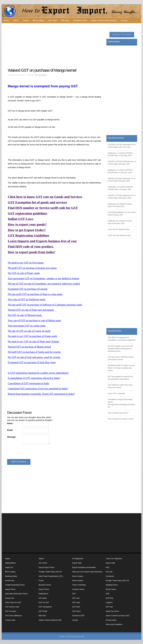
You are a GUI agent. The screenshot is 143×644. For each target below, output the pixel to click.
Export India (77, 563)
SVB (107, 594)
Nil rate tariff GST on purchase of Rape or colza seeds (35, 294)
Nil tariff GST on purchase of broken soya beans (32, 268)
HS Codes (43, 598)
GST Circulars (11, 611)
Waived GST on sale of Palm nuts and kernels (31, 310)
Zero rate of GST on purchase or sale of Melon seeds (34, 321)
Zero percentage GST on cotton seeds (27, 326)
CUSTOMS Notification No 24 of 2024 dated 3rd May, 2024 (122, 214)
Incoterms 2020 (80, 20)
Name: (10, 423)
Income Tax (10, 581)
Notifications (44, 594)
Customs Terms (78, 589)
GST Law (76, 598)
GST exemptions (41, 75)
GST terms (76, 611)
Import (16, 20)
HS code (109, 572)
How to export (78, 581)
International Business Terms (16, 594)
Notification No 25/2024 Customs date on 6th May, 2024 (120, 205)
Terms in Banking (79, 585)
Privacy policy (111, 620)
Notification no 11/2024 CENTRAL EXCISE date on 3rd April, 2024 (120, 188)
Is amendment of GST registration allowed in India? (34, 378)
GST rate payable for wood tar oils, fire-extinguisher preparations (121, 378)
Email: (10, 430)
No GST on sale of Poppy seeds (24, 273)
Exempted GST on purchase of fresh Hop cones (32, 362)
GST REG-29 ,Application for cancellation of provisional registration (122, 339)
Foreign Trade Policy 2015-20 (50, 572)
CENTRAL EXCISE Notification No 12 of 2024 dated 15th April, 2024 (122, 180)
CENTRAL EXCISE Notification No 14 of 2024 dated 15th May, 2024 (122, 163)
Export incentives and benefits (84, 567)
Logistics (109, 603)
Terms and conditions (114, 624)
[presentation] (28, 452)
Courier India (10, 620)
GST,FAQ (109, 598)
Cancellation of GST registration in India (28, 383)
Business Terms (45, 585)
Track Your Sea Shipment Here (119, 235)
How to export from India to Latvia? (121, 419)
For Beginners (78, 559)
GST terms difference (13, 616)
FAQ (107, 567)
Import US (9, 567)
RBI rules (65, 20)
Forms (41, 581)
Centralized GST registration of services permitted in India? (38, 389)
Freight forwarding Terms (15, 585)
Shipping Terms (112, 585)
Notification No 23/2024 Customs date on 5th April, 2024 (120, 222)
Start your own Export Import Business (87, 572)
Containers (110, 576)
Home (6, 20)
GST (74, 594)
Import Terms (10, 589)
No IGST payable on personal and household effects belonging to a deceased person (120, 349)
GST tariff (76, 607)
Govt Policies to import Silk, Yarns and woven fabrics (120, 386)
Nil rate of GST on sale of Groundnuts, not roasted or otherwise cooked (44, 284)
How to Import (78, 576)
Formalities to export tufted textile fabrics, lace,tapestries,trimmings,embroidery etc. (121, 403)
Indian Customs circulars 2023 (118, 616)
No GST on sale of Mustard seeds (25, 315)
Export (26, 20)
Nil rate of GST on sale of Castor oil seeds (29, 331)
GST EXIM (43, 611)
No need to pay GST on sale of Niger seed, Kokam (33, 341)
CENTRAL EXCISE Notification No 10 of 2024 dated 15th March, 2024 (122, 197)
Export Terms (44, 589)
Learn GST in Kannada (116, 393)
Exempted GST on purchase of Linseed (28, 289)
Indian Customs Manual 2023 (104, 20)
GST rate (109, 607)
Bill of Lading (38, 20)
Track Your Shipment (114, 559)
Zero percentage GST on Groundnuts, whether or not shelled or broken (43, 278)
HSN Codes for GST (13, 603)
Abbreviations (10, 563)
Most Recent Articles (116, 138)
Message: (12, 437)
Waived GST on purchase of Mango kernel (29, 347)
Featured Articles (115, 331)
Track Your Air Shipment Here (119, 229)
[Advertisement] (55, 46)
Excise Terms (111, 589)
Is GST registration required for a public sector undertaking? (38, 373)
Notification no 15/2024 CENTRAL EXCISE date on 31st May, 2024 (120, 154)
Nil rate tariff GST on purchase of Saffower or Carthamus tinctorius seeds (45, 305)
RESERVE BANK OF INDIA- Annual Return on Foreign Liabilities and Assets (121, 368)
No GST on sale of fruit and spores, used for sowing (34, 357)
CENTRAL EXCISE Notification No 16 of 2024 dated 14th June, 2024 (122, 146)
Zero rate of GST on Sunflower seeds (27, 299)
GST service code (12, 607)
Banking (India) (11, 576)
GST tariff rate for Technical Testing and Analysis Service (121, 358)
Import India (110, 563)
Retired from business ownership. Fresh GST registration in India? (41, 394)
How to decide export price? (118, 413)
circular (75, 620)
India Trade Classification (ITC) (51, 576)
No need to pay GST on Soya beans (26, 263)
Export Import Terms (47, 567)
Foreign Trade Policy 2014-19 (117, 581)
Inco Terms (43, 563)
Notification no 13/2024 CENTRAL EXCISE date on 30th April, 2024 (120, 171)
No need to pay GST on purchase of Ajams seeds (32, 336)
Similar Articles (114, 42)
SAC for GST (44, 603)
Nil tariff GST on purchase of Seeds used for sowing (34, 352)
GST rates (53, 20)
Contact (124, 20)
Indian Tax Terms (112, 611)
